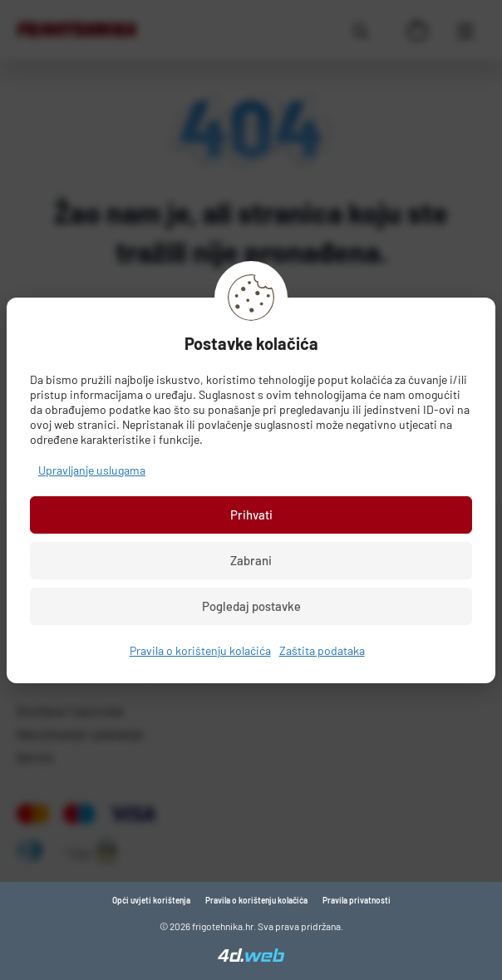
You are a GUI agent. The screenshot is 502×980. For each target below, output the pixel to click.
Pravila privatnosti (357, 900)
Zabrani (251, 560)
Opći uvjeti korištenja (151, 900)
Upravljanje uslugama (92, 470)
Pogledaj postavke (251, 606)
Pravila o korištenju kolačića (200, 650)
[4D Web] (251, 957)
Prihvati (251, 515)
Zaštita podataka (322, 650)
